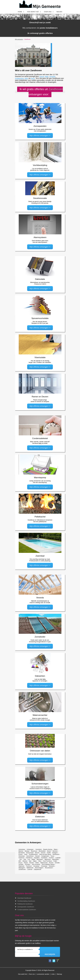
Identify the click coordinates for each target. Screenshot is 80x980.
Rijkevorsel (44, 863)
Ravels (32, 863)
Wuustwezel (49, 868)
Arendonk (39, 849)
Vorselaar (52, 77)
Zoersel (42, 77)
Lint (29, 859)
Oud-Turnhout (47, 861)
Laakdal (58, 858)
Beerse (21, 851)
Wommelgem (39, 868)
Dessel (43, 853)
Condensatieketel (40, 438)
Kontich (51, 858)
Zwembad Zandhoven (24, 898)
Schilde (21, 864)
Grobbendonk (19, 78)
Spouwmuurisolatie (40, 318)
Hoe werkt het (33, 12)
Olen (40, 861)
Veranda (40, 598)
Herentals (22, 856)
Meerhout (48, 859)
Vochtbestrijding (40, 165)
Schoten (27, 864)
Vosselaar (44, 866)
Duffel (49, 853)
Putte (55, 861)
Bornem (55, 851)
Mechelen (40, 859)
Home (20, 12)
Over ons (48, 12)
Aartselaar (22, 849)
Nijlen (26, 78)
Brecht (37, 853)
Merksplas (56, 859)
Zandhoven (22, 869)
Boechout (34, 851)
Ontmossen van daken (40, 751)
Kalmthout (29, 858)
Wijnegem (22, 868)
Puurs (20, 863)
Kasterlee (44, 858)
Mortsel (25, 861)
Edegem (55, 853)
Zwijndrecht (37, 869)
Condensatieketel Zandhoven (27, 910)
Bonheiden (42, 851)
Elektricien (40, 817)
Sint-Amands (36, 864)
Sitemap (59, 974)
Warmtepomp (40, 478)
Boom (49, 851)
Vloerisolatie (40, 357)
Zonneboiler (40, 637)
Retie (37, 863)
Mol (20, 861)
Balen (56, 849)
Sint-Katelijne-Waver (48, 864)
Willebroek (30, 868)
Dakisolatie (40, 279)
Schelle (57, 863)
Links (53, 974)
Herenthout (30, 856)
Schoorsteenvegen (40, 784)
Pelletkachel (40, 517)
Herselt (37, 856)
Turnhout (29, 866)
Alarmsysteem (40, 237)
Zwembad (40, 556)
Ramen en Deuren (40, 397)
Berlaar (27, 851)
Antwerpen (30, 849)
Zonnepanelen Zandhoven (26, 907)
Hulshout (21, 858)
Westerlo (52, 866)
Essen (21, 854)
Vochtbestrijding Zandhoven (26, 901)
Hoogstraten (45, 856)
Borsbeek (22, 853)
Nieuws (59, 12)
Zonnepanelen (40, 126)
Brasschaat (30, 853)
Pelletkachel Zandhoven (25, 904)
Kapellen (37, 858)
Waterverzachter (40, 715)
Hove (52, 856)
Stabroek (21, 866)
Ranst (33, 78)
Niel (30, 861)
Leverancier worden (43, 974)
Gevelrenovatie (40, 198)
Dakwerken (40, 676)
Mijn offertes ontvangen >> (40, 136)
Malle (47, 77)
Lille (25, 859)
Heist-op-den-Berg (45, 854)
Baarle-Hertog (48, 849)
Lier (21, 859)
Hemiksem (56, 854)
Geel (26, 854)
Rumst (51, 863)
